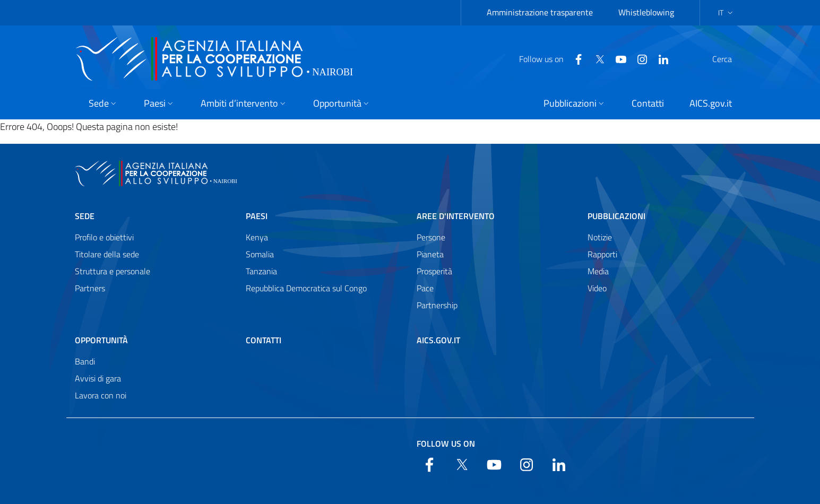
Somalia (260, 254)
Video (597, 288)
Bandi (85, 361)
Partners (90, 288)
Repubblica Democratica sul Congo (306, 288)
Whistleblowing (646, 12)
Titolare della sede (107, 254)
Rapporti (602, 254)
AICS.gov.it (438, 340)
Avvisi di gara (98, 378)
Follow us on (446, 444)
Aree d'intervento (456, 216)
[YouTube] (595, 58)
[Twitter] (574, 58)
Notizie (600, 237)
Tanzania (261, 271)
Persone (431, 237)
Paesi (257, 216)
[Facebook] (553, 58)
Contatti (264, 340)
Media (598, 271)
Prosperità (434, 271)
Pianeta (430, 254)
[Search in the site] (732, 59)
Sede (85, 216)
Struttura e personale (113, 271)
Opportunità (101, 340)
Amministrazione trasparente (540, 12)
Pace (425, 288)
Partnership (437, 305)
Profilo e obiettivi (104, 237)
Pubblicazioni (616, 216)
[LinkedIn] (638, 58)
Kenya (257, 237)
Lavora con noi (101, 395)
